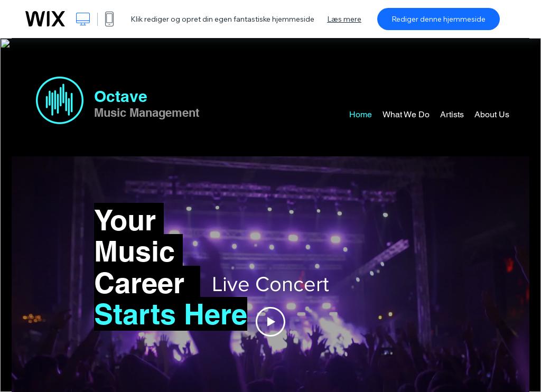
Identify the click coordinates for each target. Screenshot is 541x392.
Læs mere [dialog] (344, 19)
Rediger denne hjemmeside (439, 19)
